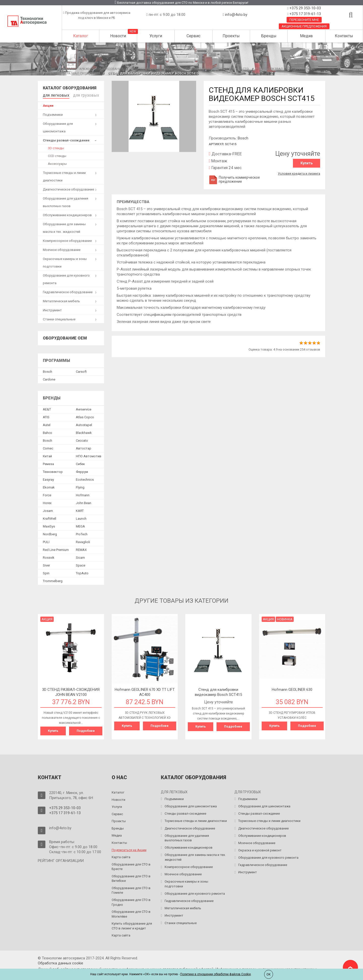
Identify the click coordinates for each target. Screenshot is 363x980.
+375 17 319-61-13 (305, 14)
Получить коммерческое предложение (234, 179)
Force (47, 494)
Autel (47, 424)
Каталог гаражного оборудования (93, 69)
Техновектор (53, 471)
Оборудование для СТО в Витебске (131, 877)
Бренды (269, 36)
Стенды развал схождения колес (286, 69)
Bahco (48, 432)
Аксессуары (57, 163)
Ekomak (49, 486)
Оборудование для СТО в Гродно (131, 900)
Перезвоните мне (304, 20)
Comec (48, 447)
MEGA (80, 525)
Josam (48, 510)
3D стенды (56, 147)
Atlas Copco (85, 416)
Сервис (193, 36)
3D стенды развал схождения (74, 73)
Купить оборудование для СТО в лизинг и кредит (132, 924)
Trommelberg (53, 580)
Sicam (80, 557)
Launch (81, 518)
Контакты (344, 36)
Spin (46, 572)
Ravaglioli (83, 541)
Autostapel (84, 424)
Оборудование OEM (65, 337)
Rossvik (49, 557)
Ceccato (82, 440)
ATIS (46, 416)
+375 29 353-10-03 (305, 8)
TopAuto (82, 572)
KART (80, 510)
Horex (47, 502)
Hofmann (83, 494)
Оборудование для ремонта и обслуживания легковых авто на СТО (190, 69)
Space (81, 564)
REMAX (81, 549)
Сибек (80, 463)
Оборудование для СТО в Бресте (131, 865)
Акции (48, 105)
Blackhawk (84, 432)
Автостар (84, 447)
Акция (47, 618)
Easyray (48, 479)
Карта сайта (121, 855)
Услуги (156, 36)
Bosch (243, 138)
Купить (307, 163)
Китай (47, 455)
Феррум (82, 471)
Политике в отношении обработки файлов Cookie (216, 974)
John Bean (84, 502)
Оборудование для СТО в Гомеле (131, 889)
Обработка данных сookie (60, 961)
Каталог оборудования (70, 88)
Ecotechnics (85, 479)
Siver (46, 564)
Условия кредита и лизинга (299, 172)
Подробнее (86, 730)
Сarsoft (81, 371)
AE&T (47, 408)
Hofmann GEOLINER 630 (292, 689)
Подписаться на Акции (129, 848)
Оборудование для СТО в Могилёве (131, 912)
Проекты (231, 36)
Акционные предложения (304, 26)
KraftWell (50, 518)
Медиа (306, 36)
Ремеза (48, 463)
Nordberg (50, 533)
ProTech (82, 533)
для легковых (54, 95)
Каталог (81, 36)
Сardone (49, 378)
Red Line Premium (56, 549)
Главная (48, 69)
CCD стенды (57, 155)
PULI (46, 541)
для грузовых (79, 95)
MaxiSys (49, 525)
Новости (118, 36)
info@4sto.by (236, 15)
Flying (80, 486)
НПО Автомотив (89, 455)
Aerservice (84, 408)
